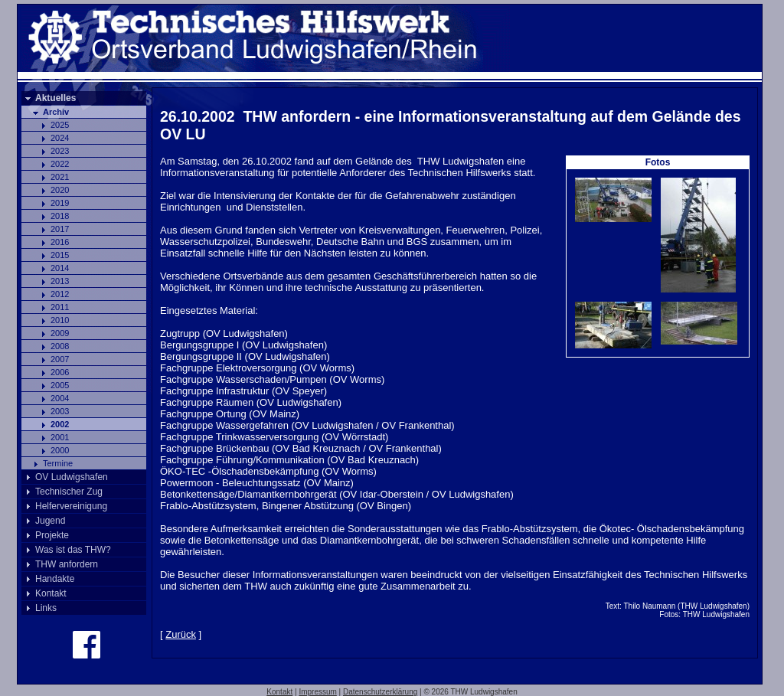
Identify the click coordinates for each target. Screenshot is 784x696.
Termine (58, 463)
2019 (60, 203)
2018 (60, 216)
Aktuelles (56, 98)
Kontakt (51, 593)
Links (46, 608)
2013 (60, 281)
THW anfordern (67, 564)
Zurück (181, 634)
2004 (60, 398)
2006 (60, 372)
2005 (60, 385)
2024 (60, 138)
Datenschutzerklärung (380, 692)
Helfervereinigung (71, 506)
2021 (60, 177)
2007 (60, 359)
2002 (60, 424)
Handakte (55, 579)
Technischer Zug (69, 492)
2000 (60, 450)
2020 (60, 190)
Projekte (52, 535)
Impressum (317, 692)
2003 (60, 411)
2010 (60, 320)
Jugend (50, 521)
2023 (60, 151)
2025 (60, 125)
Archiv (56, 112)
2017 (60, 229)
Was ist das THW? (73, 550)
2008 (60, 346)
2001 (60, 437)
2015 (60, 255)
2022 (60, 164)
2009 (60, 333)
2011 (60, 307)
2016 (60, 242)
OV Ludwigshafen (72, 477)
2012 (60, 294)
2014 (60, 268)
